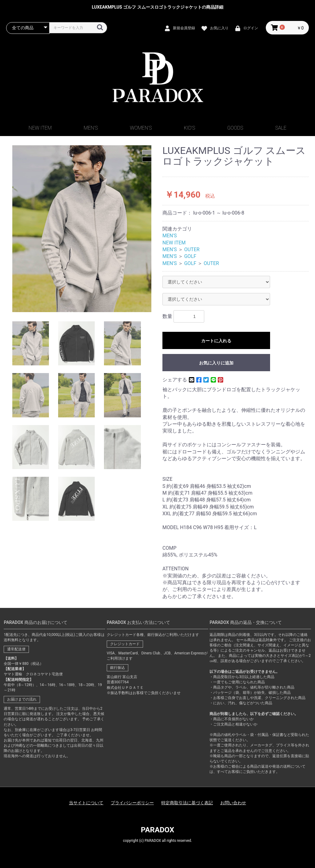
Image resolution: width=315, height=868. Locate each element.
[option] (82, 229)
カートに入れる (216, 341)
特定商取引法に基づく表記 (187, 803)
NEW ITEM (40, 128)
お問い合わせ (233, 803)
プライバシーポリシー (132, 803)
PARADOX (157, 830)
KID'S (190, 128)
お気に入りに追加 (216, 363)
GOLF (190, 256)
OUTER (192, 249)
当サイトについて (86, 803)
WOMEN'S (141, 128)
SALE (281, 128)
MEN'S (91, 128)
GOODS (235, 128)
